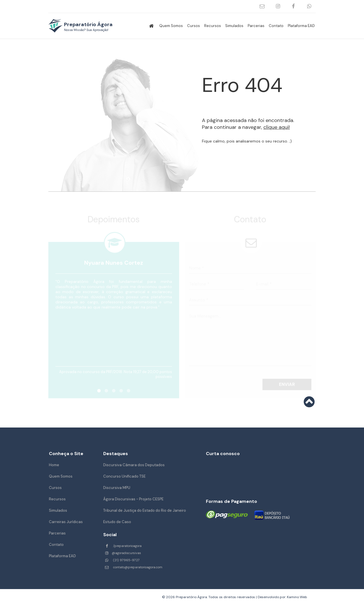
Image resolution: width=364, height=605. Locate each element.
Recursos (213, 26)
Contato (276, 26)
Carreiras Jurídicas (66, 522)
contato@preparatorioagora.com (262, 6)
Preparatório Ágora (88, 26)
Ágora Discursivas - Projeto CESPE (133, 499)
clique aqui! (277, 127)
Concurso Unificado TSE (124, 476)
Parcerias (256, 26)
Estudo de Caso (117, 522)
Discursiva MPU (117, 488)
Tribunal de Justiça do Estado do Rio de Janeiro (145, 510)
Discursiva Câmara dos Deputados (134, 465)
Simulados (234, 26)
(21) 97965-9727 (309, 6)
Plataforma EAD (301, 26)
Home (54, 465)
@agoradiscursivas (278, 6)
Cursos (194, 26)
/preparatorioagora (294, 6)
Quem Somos (171, 26)
